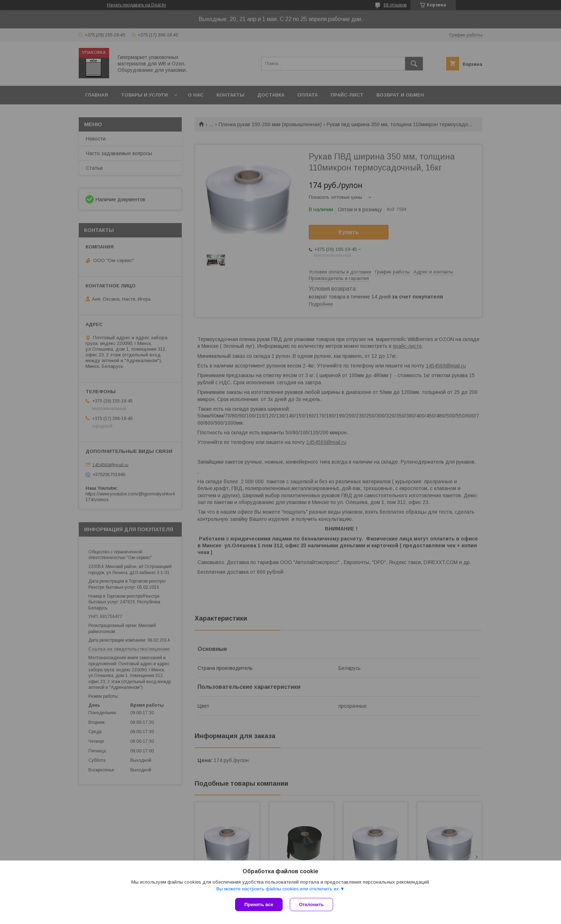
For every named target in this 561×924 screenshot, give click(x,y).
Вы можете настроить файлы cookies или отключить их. (278, 889)
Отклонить (311, 905)
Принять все (259, 905)
